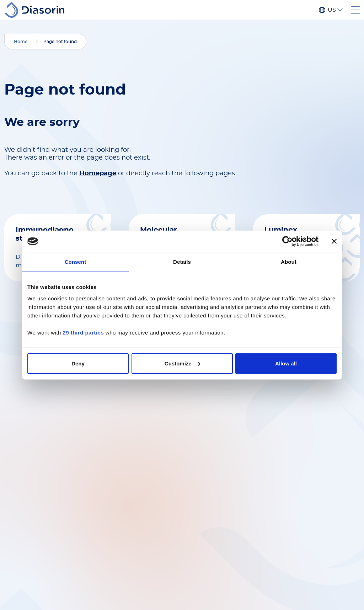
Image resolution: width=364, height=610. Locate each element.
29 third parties (84, 332)
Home (21, 42)
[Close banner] (334, 241)
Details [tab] (182, 262)
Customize (182, 363)
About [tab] (289, 262)
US (332, 10)
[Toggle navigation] (355, 10)
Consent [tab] (76, 262)
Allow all (286, 363)
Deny (78, 363)
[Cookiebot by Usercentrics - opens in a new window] (287, 241)
